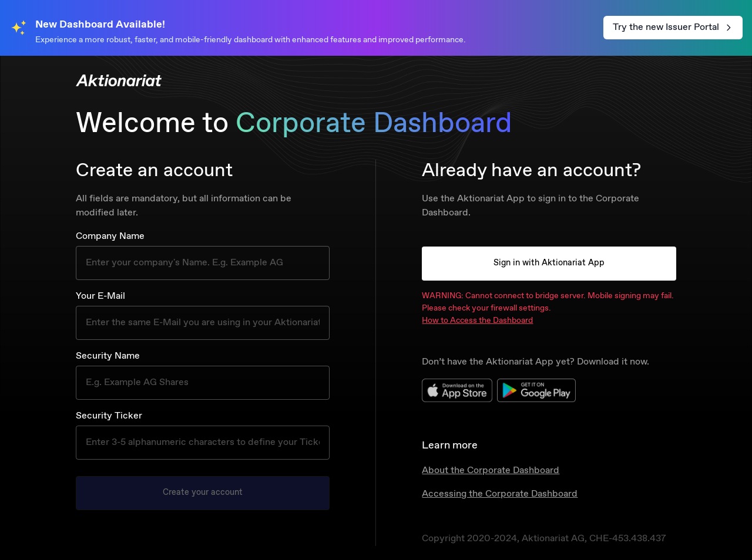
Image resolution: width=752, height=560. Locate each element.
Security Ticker (109, 416)
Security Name (108, 356)
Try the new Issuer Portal (673, 27)
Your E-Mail (100, 296)
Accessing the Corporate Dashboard (500, 494)
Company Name (110, 236)
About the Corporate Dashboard (491, 470)
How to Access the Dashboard (477, 321)
